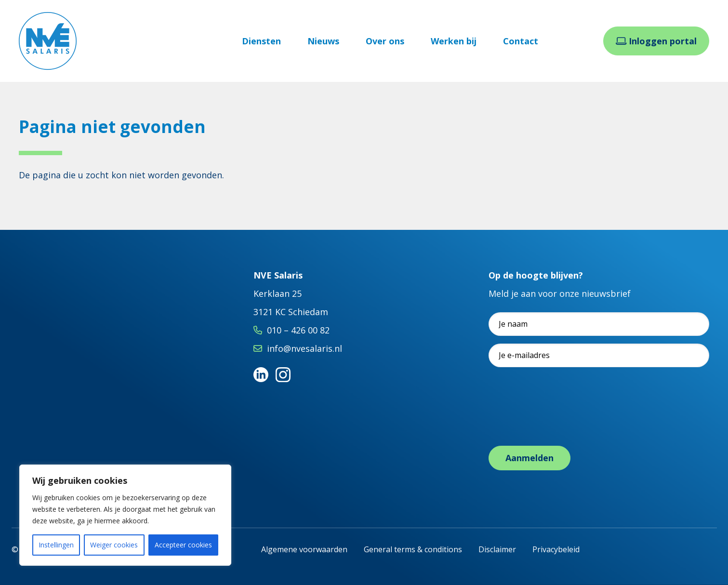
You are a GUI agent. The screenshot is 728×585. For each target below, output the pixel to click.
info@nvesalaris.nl (304, 348)
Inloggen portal (656, 41)
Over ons (385, 41)
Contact (521, 41)
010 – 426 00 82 (298, 330)
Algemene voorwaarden (304, 549)
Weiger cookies (114, 545)
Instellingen (56, 545)
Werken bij (454, 41)
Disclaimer (497, 549)
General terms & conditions (413, 549)
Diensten (261, 41)
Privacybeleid (556, 549)
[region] (125, 515)
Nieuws (323, 41)
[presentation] (562, 416)
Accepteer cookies (183, 545)
